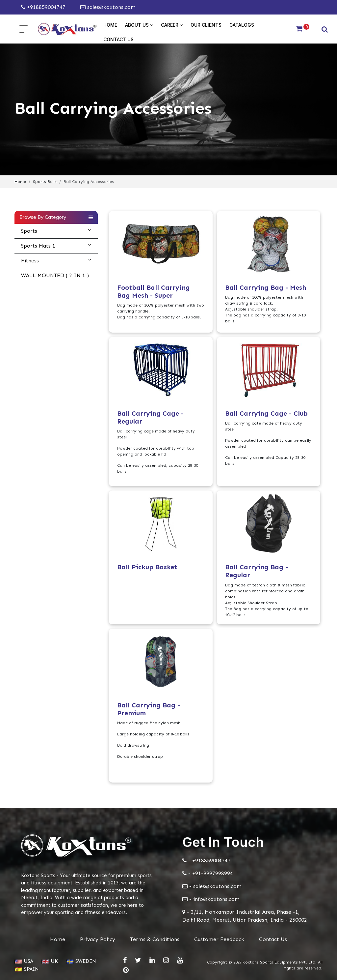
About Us (139, 25)
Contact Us (118, 39)
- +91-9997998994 (208, 873)
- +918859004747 (207, 861)
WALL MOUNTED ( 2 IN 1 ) (55, 275)
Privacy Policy (98, 939)
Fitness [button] (56, 261)
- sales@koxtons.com (212, 886)
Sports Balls (45, 182)
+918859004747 (43, 7)
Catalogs (242, 25)
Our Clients (206, 25)
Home (110, 25)
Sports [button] (56, 231)
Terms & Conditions (155, 939)
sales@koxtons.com (108, 7)
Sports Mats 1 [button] (56, 246)
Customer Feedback (219, 939)
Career (172, 25)
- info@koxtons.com (211, 899)
